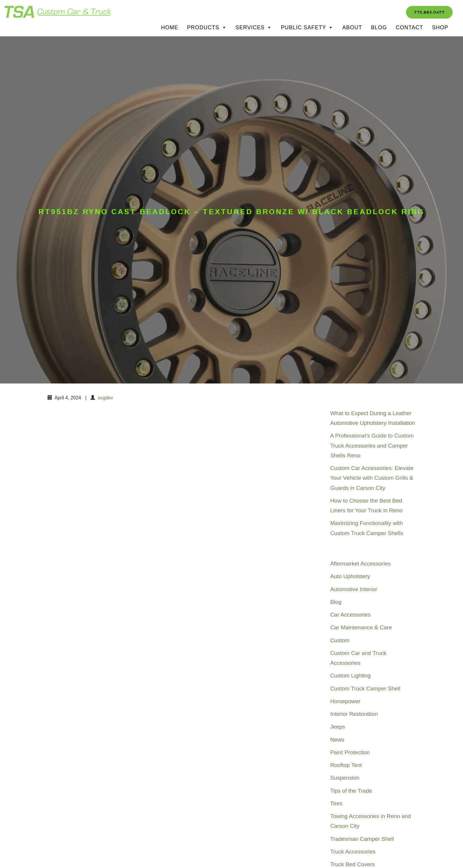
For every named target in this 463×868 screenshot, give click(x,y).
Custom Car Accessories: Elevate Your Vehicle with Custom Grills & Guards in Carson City (372, 478)
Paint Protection (350, 752)
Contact (409, 27)
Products (207, 27)
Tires (336, 803)
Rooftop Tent (346, 765)
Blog (379, 27)
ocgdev (105, 398)
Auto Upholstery (350, 576)
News (337, 740)
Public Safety (307, 27)
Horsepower (345, 701)
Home (170, 27)
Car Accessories (350, 615)
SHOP (440, 27)
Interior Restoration (354, 714)
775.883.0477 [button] (429, 12)
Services (254, 27)
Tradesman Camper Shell (362, 839)
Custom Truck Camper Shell (365, 689)
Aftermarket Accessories (360, 564)
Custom (340, 640)
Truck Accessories (353, 852)
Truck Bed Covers (352, 864)
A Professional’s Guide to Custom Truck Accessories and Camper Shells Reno (372, 446)
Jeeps (338, 727)
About (352, 27)
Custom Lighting (350, 676)
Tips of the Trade (351, 791)
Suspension (345, 778)
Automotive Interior (354, 589)
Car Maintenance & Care (361, 627)
